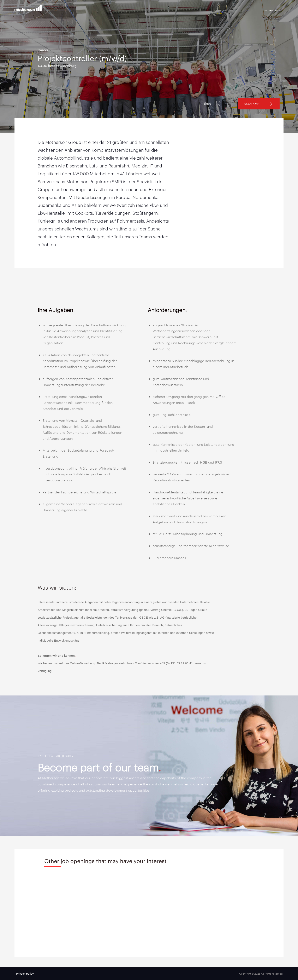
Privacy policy (25, 973)
